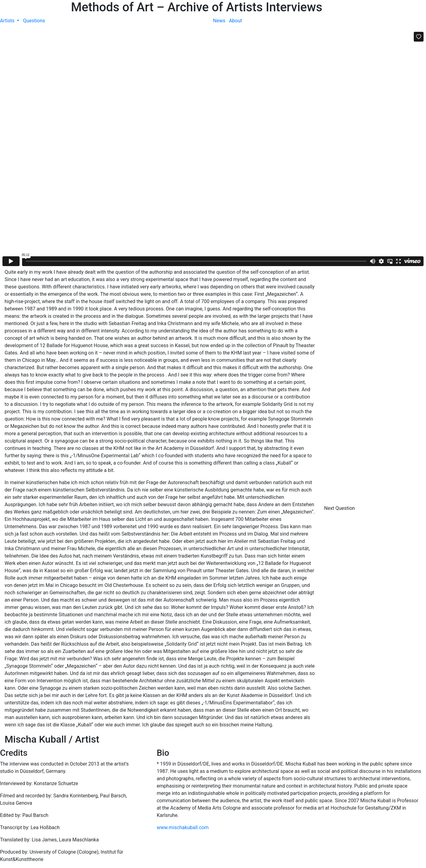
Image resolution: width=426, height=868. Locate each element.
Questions (34, 21)
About (236, 21)
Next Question (340, 508)
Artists (8, 21)
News (219, 21)
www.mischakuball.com (183, 827)
